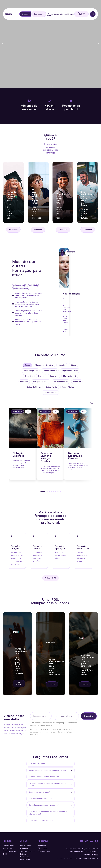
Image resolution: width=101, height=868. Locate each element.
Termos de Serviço (56, 732)
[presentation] (91, 403)
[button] (3, 44)
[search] (39, 14)
